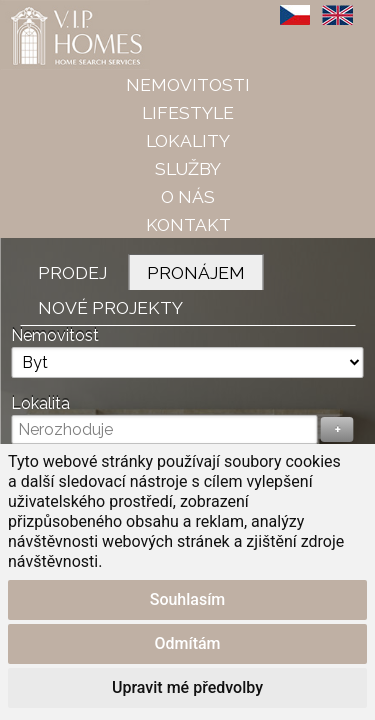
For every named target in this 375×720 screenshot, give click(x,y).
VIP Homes (49, 11)
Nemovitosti (188, 84)
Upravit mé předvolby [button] (187, 687)
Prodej (72, 272)
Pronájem (196, 272)
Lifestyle (188, 112)
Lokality (188, 140)
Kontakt (188, 224)
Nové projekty (110, 307)
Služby (188, 168)
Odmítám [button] (187, 643)
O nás (188, 196)
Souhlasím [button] (188, 599)
